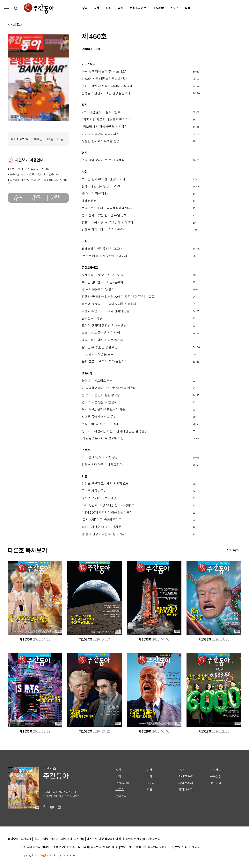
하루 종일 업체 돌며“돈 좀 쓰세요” (104, 72)
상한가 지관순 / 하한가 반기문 (101, 527)
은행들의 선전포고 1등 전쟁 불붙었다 (106, 93)
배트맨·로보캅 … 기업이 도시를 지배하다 (109, 304)
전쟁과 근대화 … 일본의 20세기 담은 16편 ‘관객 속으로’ (118, 297)
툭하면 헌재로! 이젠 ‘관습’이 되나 (104, 179)
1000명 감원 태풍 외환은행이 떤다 (104, 79)
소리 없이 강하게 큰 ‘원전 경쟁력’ (103, 160)
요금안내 (18, 198)
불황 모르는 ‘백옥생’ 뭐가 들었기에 (105, 362)
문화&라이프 (138, 8)
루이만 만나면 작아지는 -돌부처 (102, 282)
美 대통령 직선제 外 (95, 194)
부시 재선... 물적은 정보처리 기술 (103, 410)
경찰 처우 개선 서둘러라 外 (99, 498)
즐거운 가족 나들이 (94, 491)
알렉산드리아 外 (92, 319)
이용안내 (37, 198)
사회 (109, 8)
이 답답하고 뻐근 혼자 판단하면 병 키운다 (109, 388)
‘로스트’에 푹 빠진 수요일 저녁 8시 (104, 256)
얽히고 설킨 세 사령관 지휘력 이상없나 (107, 86)
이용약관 (92, 839)
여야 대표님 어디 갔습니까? (100, 134)
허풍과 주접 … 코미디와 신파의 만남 (106, 311)
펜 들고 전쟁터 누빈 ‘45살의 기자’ (104, 534)
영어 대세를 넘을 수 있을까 (99, 403)
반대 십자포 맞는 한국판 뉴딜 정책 (104, 215)
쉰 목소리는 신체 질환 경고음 (101, 395)
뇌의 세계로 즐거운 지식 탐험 (101, 333)
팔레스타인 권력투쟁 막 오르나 (102, 187)
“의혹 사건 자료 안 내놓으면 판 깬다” (106, 120)
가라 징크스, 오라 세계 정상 (100, 457)
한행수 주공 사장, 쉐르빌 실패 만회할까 (107, 223)
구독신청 (216, 776)
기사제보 (216, 770)
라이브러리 (186, 783)
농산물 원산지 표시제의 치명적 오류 (105, 484)
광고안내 (216, 783)
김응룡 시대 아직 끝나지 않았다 (102, 465)
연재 (181, 770)
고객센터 (79, 839)
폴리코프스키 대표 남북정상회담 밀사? (107, 208)
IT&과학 (158, 8)
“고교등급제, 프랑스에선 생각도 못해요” (108, 505)
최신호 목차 (186, 776)
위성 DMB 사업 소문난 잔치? (101, 424)
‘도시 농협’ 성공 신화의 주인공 (102, 520)
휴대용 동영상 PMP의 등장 (99, 417)
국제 (121, 8)
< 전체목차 (15, 25)
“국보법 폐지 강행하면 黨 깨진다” (104, 127)
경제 (97, 8)
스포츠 (174, 8)
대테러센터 (89, 201)
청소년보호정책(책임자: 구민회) (142, 839)
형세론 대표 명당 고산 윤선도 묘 (103, 275)
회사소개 (26, 839)
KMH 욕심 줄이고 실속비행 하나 (103, 112)
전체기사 (121, 796)
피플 (188, 8)
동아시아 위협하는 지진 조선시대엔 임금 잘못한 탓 (115, 431)
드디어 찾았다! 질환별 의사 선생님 (104, 326)
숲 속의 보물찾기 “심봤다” (99, 290)
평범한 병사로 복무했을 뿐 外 (101, 141)
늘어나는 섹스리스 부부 (97, 381)
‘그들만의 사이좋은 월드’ (98, 355)
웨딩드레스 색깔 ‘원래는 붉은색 (102, 340)
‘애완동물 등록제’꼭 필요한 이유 (103, 439)
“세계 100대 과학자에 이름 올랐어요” (106, 513)
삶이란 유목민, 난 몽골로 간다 (101, 347)
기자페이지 (186, 790)
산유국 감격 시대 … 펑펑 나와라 (103, 230)
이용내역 (55, 198)
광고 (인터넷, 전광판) (46, 839)
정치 (85, 8)
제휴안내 (67, 839)
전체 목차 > (234, 550)
